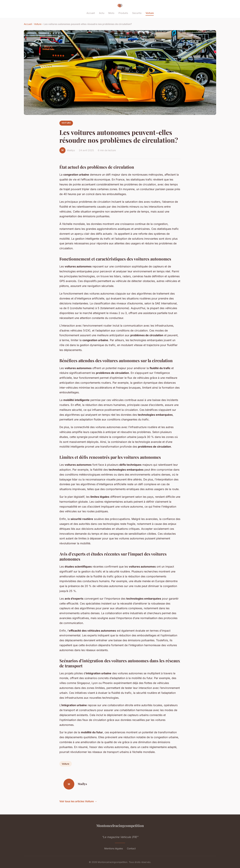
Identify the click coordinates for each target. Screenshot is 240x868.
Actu (102, 13)
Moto (111, 13)
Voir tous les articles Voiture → (78, 801)
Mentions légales (114, 848)
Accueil (91, 13)
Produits (123, 13)
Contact (131, 848)
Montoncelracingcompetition (120, 825)
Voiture (150, 13)
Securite (137, 13)
